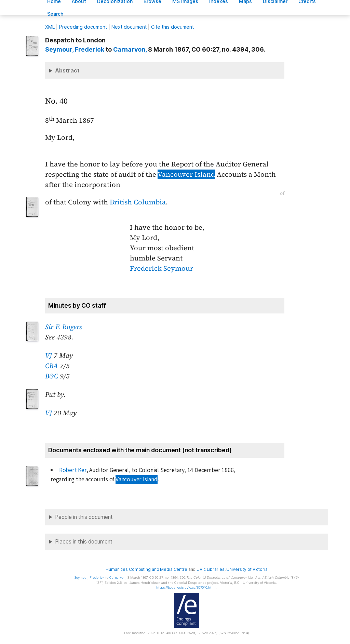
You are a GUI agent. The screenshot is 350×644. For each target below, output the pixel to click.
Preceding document (83, 27)
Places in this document (84, 542)
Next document (129, 27)
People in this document (84, 517)
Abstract (67, 70)
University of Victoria (247, 569)
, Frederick (75, 49)
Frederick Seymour (161, 268)
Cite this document (172, 27)
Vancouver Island (186, 174)
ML (50, 27)
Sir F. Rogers (64, 327)
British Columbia (138, 202)
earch (55, 14)
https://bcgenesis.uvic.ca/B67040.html (186, 587)
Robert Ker (73, 470)
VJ (49, 355)
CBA (52, 366)
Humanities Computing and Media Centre (146, 569)
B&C (52, 376)
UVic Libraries (210, 569)
